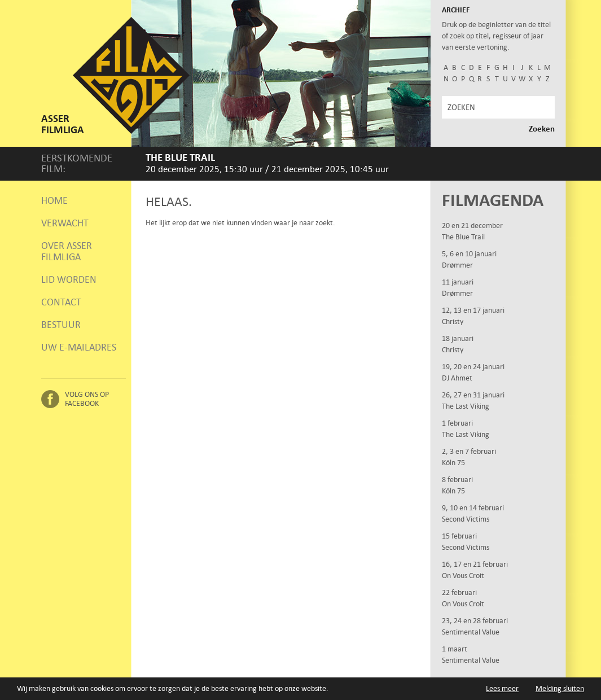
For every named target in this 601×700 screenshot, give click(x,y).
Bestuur (61, 325)
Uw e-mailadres (79, 347)
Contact (61, 302)
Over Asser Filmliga (67, 251)
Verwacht (65, 223)
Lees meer (502, 688)
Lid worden (69, 279)
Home (54, 200)
